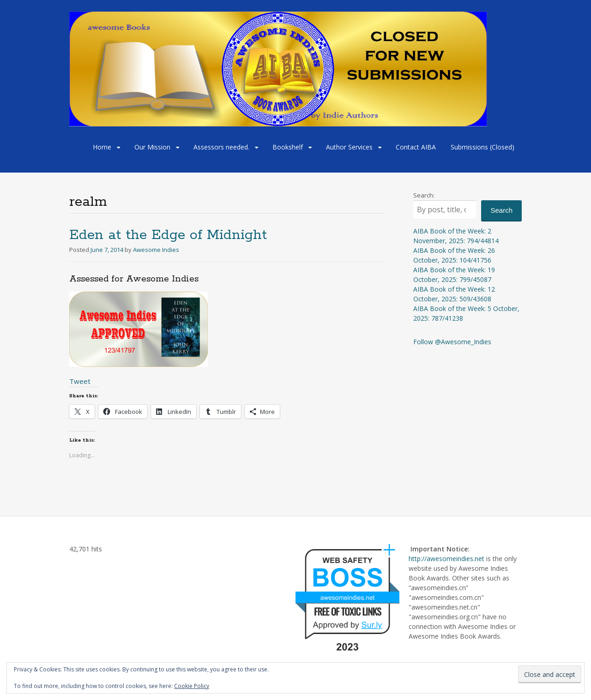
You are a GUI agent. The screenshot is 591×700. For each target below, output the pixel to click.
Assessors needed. (221, 147)
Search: (424, 195)
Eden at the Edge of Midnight (168, 235)
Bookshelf (288, 147)
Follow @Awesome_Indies (452, 342)
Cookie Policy (192, 686)
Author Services (349, 147)
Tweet (80, 381)
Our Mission (152, 147)
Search (501, 210)
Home (102, 147)
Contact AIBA (416, 147)
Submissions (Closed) (482, 147)
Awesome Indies (156, 250)
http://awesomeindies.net (446, 559)
